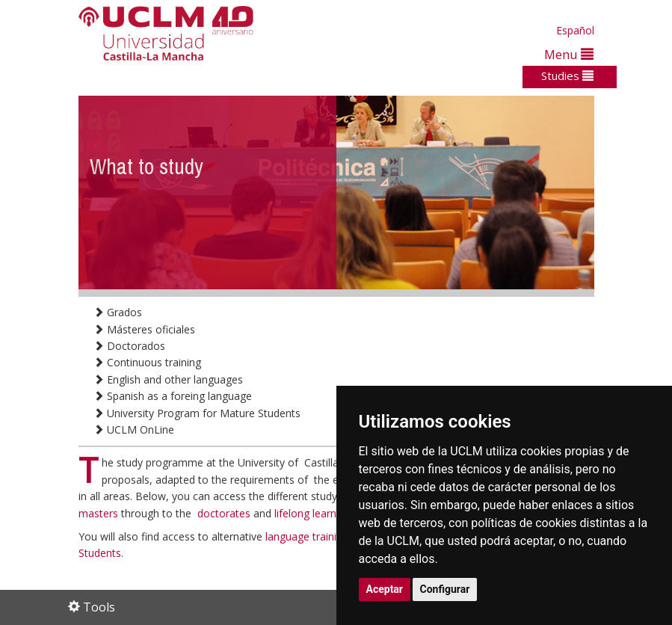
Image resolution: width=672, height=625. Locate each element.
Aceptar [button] (385, 589)
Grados (118, 312)
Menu (569, 54)
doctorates (225, 513)
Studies (567, 76)
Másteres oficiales (144, 329)
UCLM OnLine (134, 430)
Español (575, 30)
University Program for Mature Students (197, 413)
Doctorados (129, 346)
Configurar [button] (445, 589)
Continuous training (147, 362)
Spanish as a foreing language (173, 396)
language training (308, 536)
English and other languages (168, 379)
